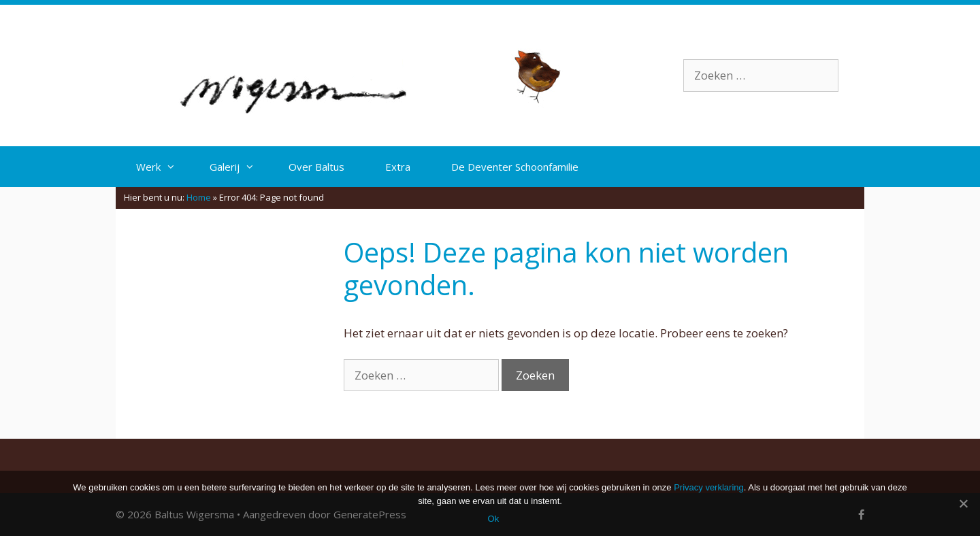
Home (199, 197)
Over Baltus (316, 167)
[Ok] (963, 503)
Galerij (239, 167)
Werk (163, 167)
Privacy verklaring (709, 487)
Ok (493, 519)
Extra (398, 167)
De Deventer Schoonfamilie (515, 167)
